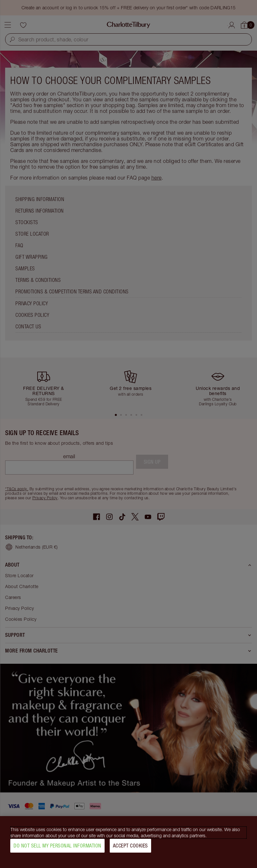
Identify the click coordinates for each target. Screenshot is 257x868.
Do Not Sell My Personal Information (57, 849)
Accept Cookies (130, 849)
